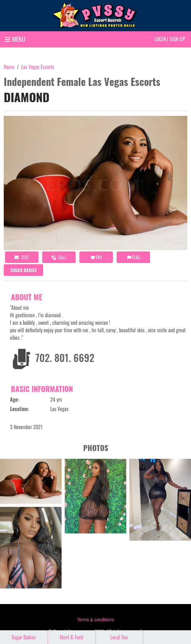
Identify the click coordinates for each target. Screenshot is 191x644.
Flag (133, 257)
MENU (15, 39)
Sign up (177, 39)
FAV (96, 257)
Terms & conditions (95, 620)
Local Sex (119, 637)
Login (160, 39)
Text (22, 257)
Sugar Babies (23, 270)
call (59, 257)
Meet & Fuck (71, 637)
